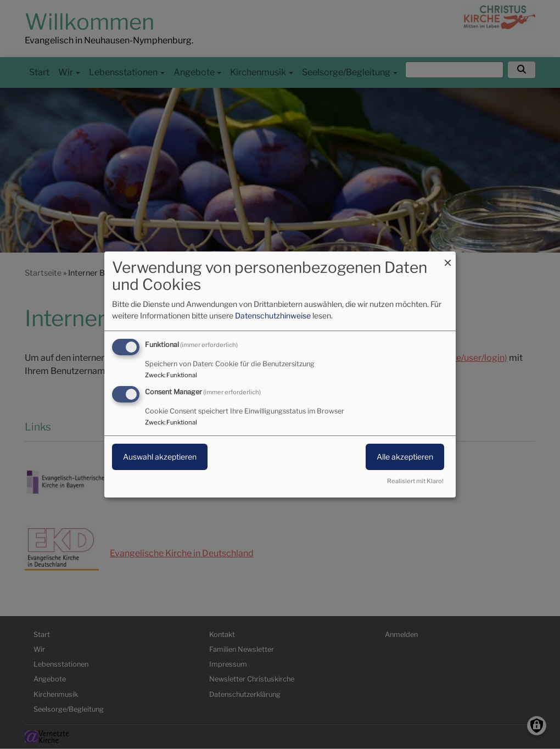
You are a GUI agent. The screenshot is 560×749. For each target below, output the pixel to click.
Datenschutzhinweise (273, 315)
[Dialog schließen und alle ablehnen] (447, 258)
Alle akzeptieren (405, 457)
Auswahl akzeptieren (160, 457)
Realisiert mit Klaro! (415, 481)
